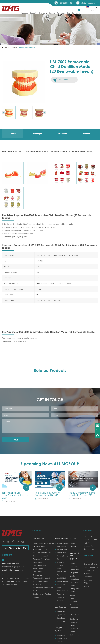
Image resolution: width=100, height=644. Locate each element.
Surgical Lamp (61, 550)
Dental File (73, 622)
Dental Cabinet (72, 544)
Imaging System (59, 629)
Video (86, 586)
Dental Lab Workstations (61, 619)
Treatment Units (62, 538)
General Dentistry (90, 540)
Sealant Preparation (40, 546)
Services (52, 14)
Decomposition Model (41, 578)
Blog (68, 14)
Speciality (34, 14)
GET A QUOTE (61, 80)
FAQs (85, 583)
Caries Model (37, 562)
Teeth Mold (37, 584)
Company (43, 14)
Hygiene (87, 543)
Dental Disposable (73, 627)
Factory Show (88, 570)
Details (13, 134)
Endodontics (88, 546)
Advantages (37, 134)
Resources (61, 14)
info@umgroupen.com (89, 3)
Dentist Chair (61, 578)
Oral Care (87, 536)
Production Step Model (41, 550)
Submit (16, 440)
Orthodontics (88, 549)
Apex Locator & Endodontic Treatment (74, 603)
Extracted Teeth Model (41, 559)
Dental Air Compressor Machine (60, 565)
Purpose (87, 134)
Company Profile (90, 564)
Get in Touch (50, 400)
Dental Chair (61, 553)
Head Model (37, 569)
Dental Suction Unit (61, 573)
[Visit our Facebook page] (4, 541)
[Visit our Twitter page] (8, 541)
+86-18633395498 (66, 3)
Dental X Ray (61, 635)
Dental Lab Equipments (60, 613)
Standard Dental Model (27, 47)
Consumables (74, 614)
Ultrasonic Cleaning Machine (59, 597)
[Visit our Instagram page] (13, 541)
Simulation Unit (38, 538)
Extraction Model (39, 565)
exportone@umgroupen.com (13, 567)
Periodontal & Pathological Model (42, 589)
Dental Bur (73, 619)
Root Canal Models (40, 581)
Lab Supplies (60, 607)
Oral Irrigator (74, 582)
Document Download (87, 578)
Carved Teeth (38, 575)
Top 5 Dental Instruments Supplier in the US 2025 (48, 494)
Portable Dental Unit (62, 557)
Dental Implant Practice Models (41, 595)
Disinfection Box (62, 591)
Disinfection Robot (60, 586)
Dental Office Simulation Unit (43, 543)
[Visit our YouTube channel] (23, 541)
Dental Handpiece (74, 577)
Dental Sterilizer (62, 581)
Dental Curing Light (74, 587)
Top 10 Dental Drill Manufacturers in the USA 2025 (15, 495)
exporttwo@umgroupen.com (13, 570)
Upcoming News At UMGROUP (50, 464)
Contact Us (76, 14)
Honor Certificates (90, 567)
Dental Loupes (72, 593)
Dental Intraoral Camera (62, 640)
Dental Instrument (73, 565)
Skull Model (37, 572)
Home (7, 47)
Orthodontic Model (40, 556)
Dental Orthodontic (74, 633)
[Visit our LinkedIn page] (18, 541)
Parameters (63, 134)
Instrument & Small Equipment (74, 556)
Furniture (72, 538)
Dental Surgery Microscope (61, 544)
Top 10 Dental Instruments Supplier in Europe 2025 (82, 494)
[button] (3, 112)
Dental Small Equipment (74, 571)
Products (25, 14)
